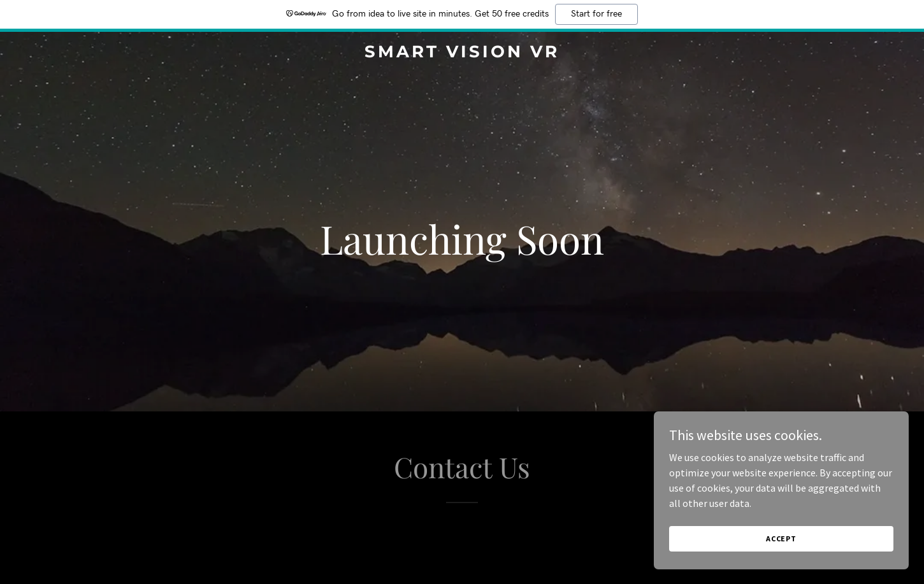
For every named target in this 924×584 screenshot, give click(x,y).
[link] (462, 53)
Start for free (596, 14)
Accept (781, 538)
